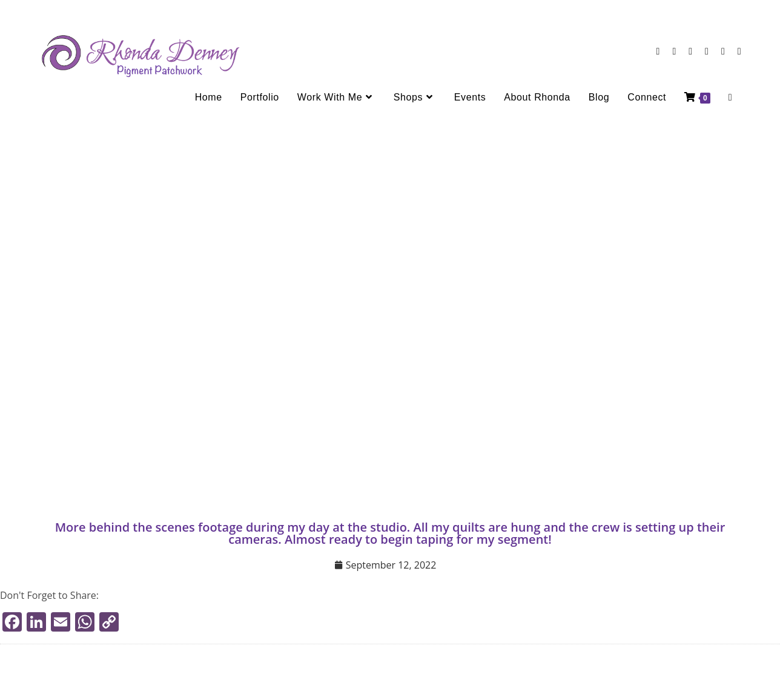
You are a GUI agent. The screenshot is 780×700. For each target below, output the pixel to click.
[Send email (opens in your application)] (723, 51)
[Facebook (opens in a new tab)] (658, 51)
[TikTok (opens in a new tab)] (739, 51)
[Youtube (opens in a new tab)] (707, 51)
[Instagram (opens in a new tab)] (674, 51)
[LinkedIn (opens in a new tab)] (690, 51)
